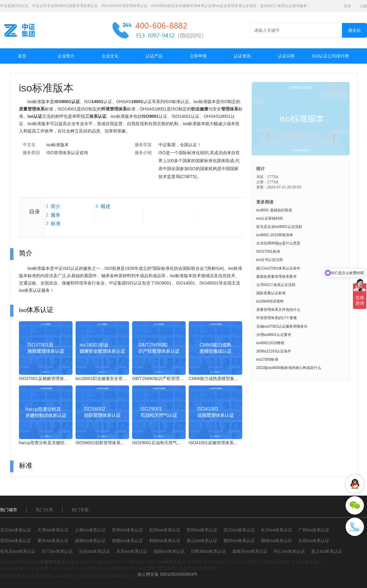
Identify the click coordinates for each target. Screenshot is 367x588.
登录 (347, 6)
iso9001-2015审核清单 (275, 235)
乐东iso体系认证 (132, 551)
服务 (56, 215)
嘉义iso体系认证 (327, 551)
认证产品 (154, 56)
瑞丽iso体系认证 (169, 551)
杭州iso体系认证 (165, 530)
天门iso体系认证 (57, 551)
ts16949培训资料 (270, 301)
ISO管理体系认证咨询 (67, 153)
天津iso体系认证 (53, 530)
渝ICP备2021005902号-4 (112, 576)
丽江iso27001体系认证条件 (278, 268)
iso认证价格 (37, 568)
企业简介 (66, 56)
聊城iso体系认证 (276, 541)
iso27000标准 (267, 359)
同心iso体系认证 (289, 551)
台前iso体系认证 (314, 541)
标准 (56, 223)
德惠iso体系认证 (128, 541)
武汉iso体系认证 (239, 530)
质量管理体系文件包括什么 (278, 310)
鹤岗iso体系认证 (165, 541)
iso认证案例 (11, 568)
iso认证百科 (64, 568)
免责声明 (188, 568)
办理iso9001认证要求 (274, 335)
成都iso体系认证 (90, 541)
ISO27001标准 (268, 251)
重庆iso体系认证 (53, 541)
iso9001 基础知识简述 (274, 210)
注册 (363, 6)
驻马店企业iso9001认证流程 (279, 227)
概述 (106, 206)
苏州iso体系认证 (128, 530)
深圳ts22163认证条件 (274, 351)
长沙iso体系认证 (276, 530)
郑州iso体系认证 (202, 530)
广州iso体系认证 (314, 530)
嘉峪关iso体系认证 (250, 551)
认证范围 (146, 568)
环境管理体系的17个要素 (277, 318)
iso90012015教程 (271, 343)
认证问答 (286, 56)
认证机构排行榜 (119, 568)
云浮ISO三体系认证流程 (276, 285)
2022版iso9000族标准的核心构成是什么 (289, 368)
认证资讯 (242, 56)
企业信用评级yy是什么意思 (278, 243)
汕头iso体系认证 (95, 551)
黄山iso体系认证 (202, 541)
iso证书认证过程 (270, 260)
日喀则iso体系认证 (209, 551)
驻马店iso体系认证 (18, 551)
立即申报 (198, 56)
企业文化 (110, 56)
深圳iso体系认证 (16, 541)
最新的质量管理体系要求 (276, 277)
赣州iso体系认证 (239, 541)
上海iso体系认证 (90, 530)
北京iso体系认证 (16, 530)
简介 (56, 206)
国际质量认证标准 (271, 293)
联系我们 (167, 568)
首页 (22, 56)
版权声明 (208, 568)
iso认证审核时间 (270, 218)
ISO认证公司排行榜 (330, 56)
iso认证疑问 (90, 568)
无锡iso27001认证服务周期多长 (282, 326)
